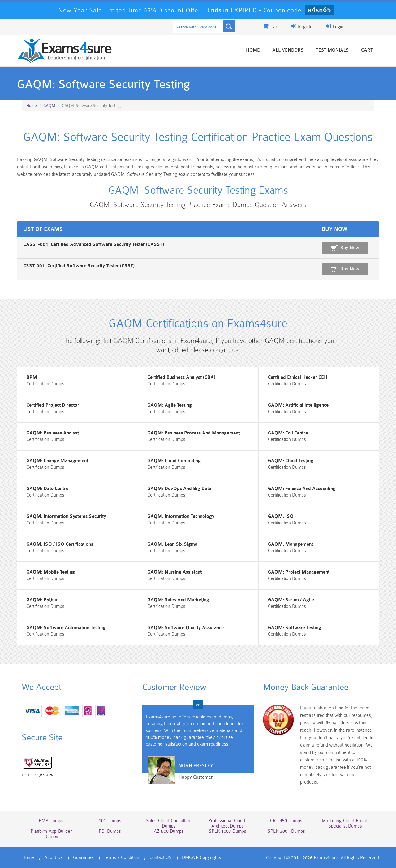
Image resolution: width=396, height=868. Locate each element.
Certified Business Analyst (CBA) (181, 377)
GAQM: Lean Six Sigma (172, 544)
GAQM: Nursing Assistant (174, 572)
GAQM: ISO (281, 517)
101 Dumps (110, 821)
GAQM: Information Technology (181, 517)
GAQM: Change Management (57, 461)
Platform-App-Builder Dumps (51, 834)
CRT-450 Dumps (286, 821)
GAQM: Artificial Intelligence (298, 405)
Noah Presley (196, 766)
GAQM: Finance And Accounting (302, 489)
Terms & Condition (122, 858)
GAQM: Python (42, 600)
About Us (54, 858)
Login (335, 26)
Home (253, 50)
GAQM (49, 106)
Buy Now (350, 248)
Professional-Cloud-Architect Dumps (227, 824)
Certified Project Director (53, 405)
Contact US (161, 858)
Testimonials (332, 50)
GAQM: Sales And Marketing (178, 600)
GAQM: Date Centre (47, 489)
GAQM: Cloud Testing (291, 461)
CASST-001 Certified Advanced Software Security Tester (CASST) (94, 245)
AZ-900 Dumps (169, 831)
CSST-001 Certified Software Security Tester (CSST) (79, 266)
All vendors (288, 50)
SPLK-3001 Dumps (286, 831)
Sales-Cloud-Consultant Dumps (169, 824)
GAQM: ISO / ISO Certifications (60, 544)
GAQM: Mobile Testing (51, 572)
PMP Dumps (51, 821)
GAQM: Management (291, 544)
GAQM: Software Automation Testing (66, 628)
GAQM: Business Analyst (53, 433)
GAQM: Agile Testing (170, 405)
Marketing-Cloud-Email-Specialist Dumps (345, 824)
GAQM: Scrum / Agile (291, 600)
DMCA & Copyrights (201, 858)
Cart (367, 50)
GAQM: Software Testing (295, 628)
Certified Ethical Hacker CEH (298, 377)
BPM (32, 377)
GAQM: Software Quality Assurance (185, 628)
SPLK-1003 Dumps (228, 831)
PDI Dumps (110, 831)
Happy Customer (196, 777)
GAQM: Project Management (299, 572)
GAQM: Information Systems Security (66, 517)
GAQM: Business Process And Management (194, 433)
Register (303, 26)
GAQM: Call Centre (288, 433)
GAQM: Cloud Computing (174, 461)
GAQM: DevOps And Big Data (179, 489)
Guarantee (83, 858)
